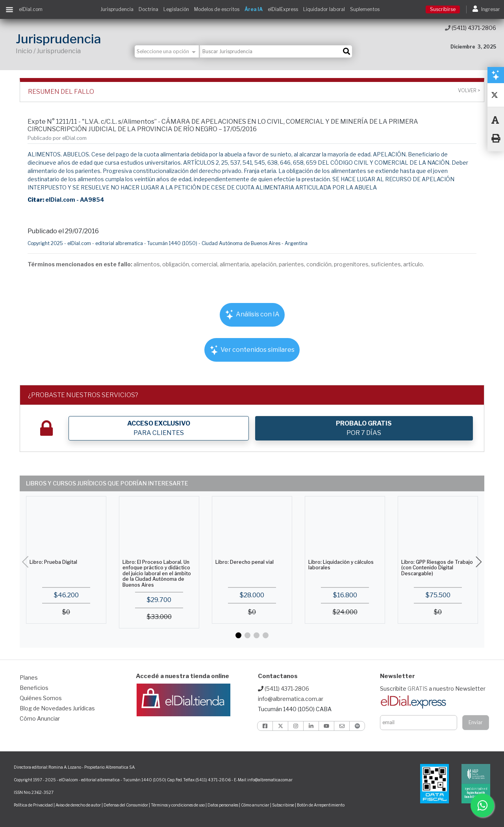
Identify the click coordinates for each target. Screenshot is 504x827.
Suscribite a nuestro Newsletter (433, 689)
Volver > (469, 91)
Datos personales (223, 805)
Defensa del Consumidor (126, 805)
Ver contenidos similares (252, 350)
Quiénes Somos (41, 698)
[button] (238, 635)
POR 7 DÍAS (364, 428)
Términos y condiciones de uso (178, 805)
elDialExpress (283, 9)
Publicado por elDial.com (57, 138)
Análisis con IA (252, 315)
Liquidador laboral (324, 9)
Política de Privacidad (33, 805)
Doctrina (148, 9)
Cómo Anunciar (40, 718)
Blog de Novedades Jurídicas (57, 708)
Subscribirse (283, 805)
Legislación (176, 9)
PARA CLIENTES (159, 428)
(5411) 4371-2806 (471, 28)
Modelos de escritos (217, 9)
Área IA (254, 9)
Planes (29, 677)
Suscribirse (443, 9)
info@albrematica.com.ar (291, 699)
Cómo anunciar (255, 805)
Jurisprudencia (117, 9)
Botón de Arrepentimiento (321, 805)
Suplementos (365, 9)
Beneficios (34, 688)
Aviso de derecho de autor (78, 805)
